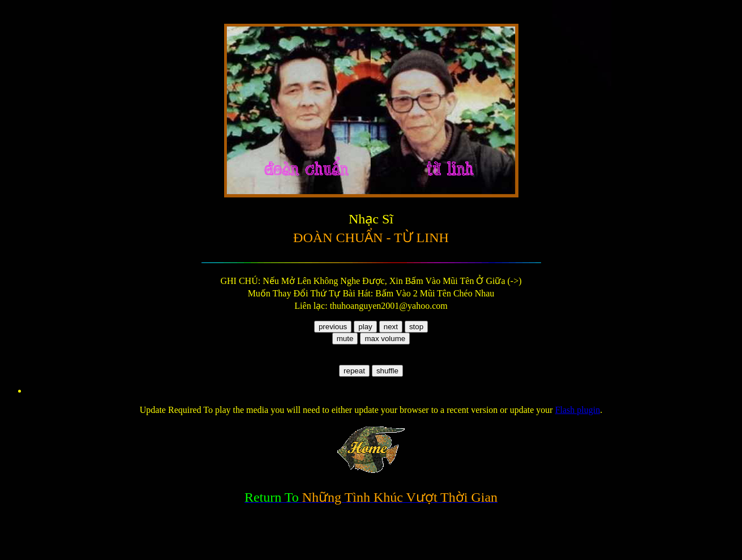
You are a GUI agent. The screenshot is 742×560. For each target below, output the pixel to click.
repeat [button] (354, 371)
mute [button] (345, 339)
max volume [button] (385, 339)
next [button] (391, 327)
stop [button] (416, 327)
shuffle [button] (387, 371)
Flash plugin (578, 410)
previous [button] (333, 327)
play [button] (365, 327)
